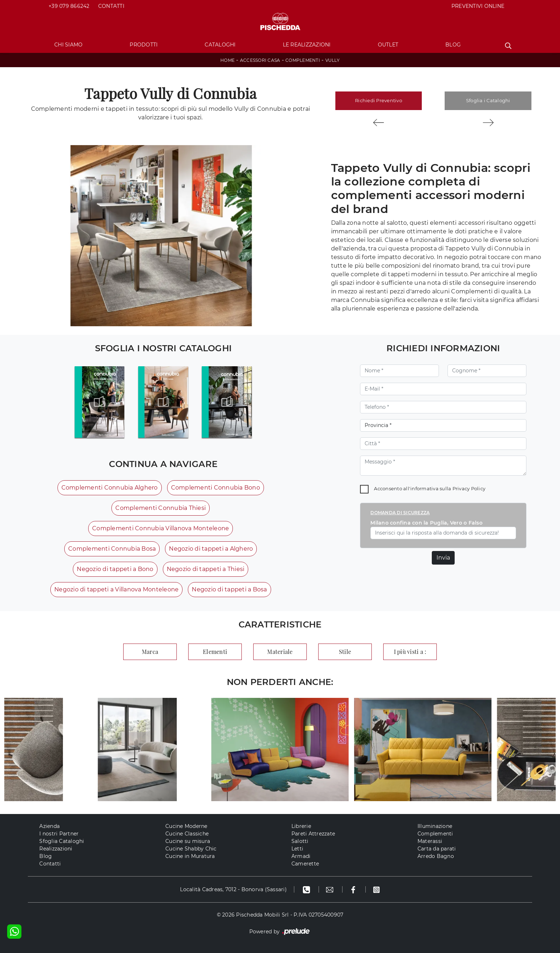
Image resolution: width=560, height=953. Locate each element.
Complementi (303, 60)
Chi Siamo (68, 45)
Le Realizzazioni (307, 45)
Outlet (388, 45)
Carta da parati (437, 849)
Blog (453, 45)
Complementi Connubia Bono (216, 488)
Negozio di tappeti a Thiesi (206, 569)
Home (227, 60)
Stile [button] (345, 652)
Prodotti (144, 45)
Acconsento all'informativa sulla (430, 488)
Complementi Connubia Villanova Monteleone (161, 528)
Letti (297, 849)
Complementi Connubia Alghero (110, 488)
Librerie (301, 826)
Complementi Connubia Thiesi (161, 508)
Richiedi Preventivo (379, 100)
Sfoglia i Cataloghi (488, 100)
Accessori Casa (260, 60)
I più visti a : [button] (410, 652)
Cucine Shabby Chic (191, 849)
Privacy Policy (469, 488)
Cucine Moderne (186, 826)
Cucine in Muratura (190, 856)
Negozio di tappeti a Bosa (229, 589)
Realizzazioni (56, 849)
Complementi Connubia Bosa (112, 549)
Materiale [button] (280, 652)
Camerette (305, 864)
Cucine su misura (188, 841)
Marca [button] (150, 652)
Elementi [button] (215, 652)
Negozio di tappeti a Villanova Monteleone (116, 589)
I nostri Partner (59, 834)
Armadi (301, 856)
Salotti (300, 841)
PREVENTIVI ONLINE (478, 6)
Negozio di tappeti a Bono (115, 569)
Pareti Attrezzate (313, 834)
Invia (443, 558)
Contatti (111, 6)
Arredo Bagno (436, 856)
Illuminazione (435, 826)
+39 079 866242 (69, 6)
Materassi (430, 841)
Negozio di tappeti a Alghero (211, 549)
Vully (332, 60)
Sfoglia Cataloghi (62, 841)
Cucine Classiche (187, 834)
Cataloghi (220, 45)
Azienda (49, 826)
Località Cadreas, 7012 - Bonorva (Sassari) (233, 889)
